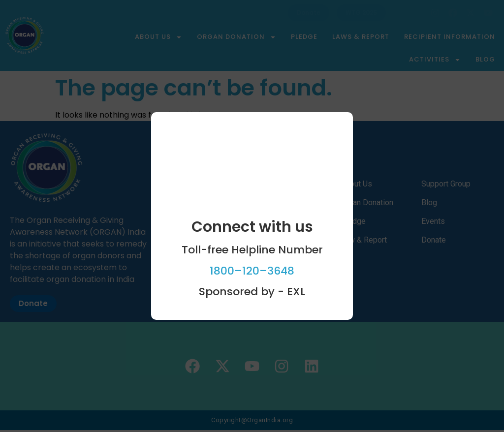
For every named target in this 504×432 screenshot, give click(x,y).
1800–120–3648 (252, 271)
